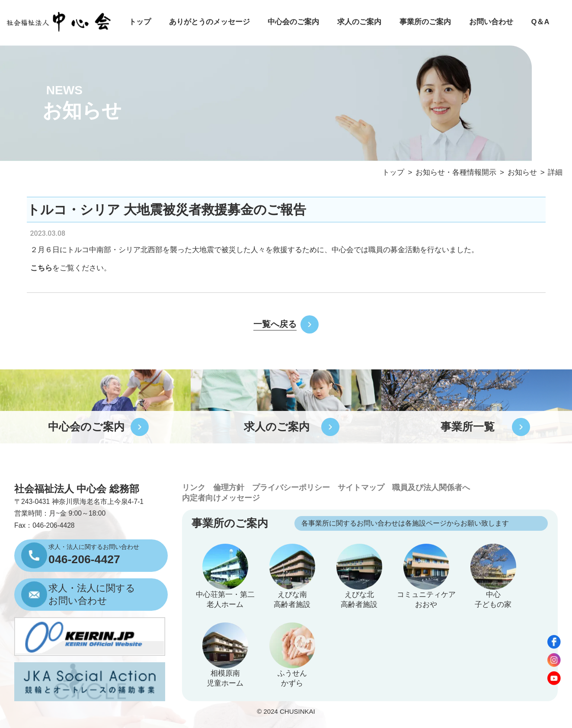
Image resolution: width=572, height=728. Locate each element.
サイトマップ (361, 487)
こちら (41, 268)
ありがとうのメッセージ (209, 22)
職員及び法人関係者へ (431, 487)
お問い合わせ (491, 22)
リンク (194, 487)
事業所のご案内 (425, 22)
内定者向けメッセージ (221, 498)
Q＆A (540, 22)
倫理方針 (229, 487)
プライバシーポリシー (291, 487)
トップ (140, 22)
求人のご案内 (359, 22)
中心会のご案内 (293, 22)
